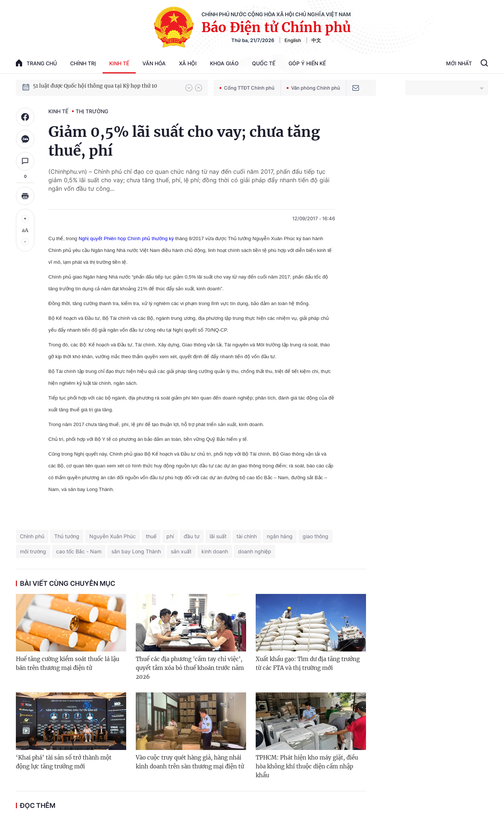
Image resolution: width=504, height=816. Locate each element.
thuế (151, 536)
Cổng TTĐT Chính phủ (247, 88)
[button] (189, 88)
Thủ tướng (67, 536)
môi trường (33, 551)
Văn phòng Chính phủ (313, 88)
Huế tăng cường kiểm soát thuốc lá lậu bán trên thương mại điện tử (68, 663)
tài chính (247, 536)
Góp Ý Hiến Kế (307, 63)
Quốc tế (264, 63)
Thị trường (92, 111)
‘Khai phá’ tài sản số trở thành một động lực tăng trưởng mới (64, 762)
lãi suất (218, 536)
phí (170, 536)
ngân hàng (280, 536)
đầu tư (192, 536)
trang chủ (36, 63)
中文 (316, 40)
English (293, 40)
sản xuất (181, 551)
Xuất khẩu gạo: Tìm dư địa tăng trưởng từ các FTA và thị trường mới (308, 663)
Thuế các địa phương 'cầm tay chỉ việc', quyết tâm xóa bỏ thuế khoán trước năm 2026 (190, 668)
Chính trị (83, 63)
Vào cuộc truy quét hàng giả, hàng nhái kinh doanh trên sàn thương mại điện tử (190, 762)
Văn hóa (154, 63)
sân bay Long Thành (136, 551)
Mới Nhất (459, 63)
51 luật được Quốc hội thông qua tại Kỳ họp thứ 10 (95, 87)
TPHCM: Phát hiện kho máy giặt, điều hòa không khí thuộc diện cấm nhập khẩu (307, 766)
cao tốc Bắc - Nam (79, 551)
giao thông (315, 536)
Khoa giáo (224, 63)
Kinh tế (119, 63)
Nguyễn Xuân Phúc (113, 536)
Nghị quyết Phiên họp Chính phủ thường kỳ (126, 238)
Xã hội (188, 63)
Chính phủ (32, 536)
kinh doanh (215, 551)
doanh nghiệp (255, 551)
